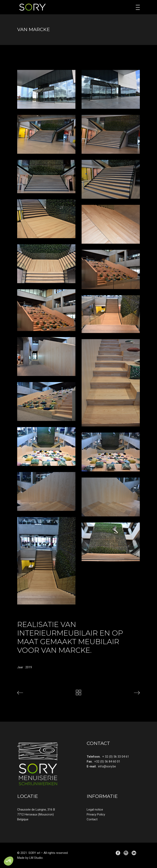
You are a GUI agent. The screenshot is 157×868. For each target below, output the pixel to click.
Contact (92, 819)
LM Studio (36, 858)
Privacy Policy (96, 814)
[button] (9, 861)
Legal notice (95, 810)
